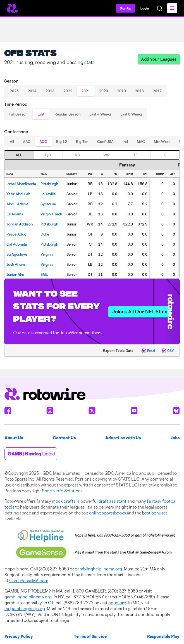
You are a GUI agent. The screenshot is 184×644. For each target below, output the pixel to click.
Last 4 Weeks (100, 114)
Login (145, 8)
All (12, 142)
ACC (43, 142)
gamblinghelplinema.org (98, 569)
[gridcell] (21, 184)
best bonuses (155, 513)
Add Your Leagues (159, 59)
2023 (50, 91)
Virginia (47, 254)
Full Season (18, 114)
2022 (68, 91)
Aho (15, 274)
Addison (20, 224)
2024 (32, 91)
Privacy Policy (19, 636)
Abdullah (18, 194)
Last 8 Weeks (131, 114)
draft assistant (113, 501)
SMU (44, 274)
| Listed (31, 454)
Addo (16, 234)
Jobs (175, 438)
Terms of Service (90, 636)
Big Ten (82, 142)
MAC (141, 142)
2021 (86, 91)
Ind (125, 142)
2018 (139, 91)
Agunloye (17, 254)
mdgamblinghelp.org (25, 609)
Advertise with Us (123, 438)
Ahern (16, 264)
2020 (104, 91)
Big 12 (62, 142)
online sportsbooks (107, 513)
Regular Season (67, 114)
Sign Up (126, 8)
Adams (17, 204)
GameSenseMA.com (29, 581)
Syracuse (48, 204)
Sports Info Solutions (62, 491)
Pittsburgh (49, 184)
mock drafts (64, 501)
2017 (157, 91)
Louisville (48, 194)
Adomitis (17, 244)
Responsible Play (163, 636)
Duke (45, 234)
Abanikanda (21, 184)
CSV (168, 351)
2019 (121, 91)
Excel (148, 351)
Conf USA (105, 142)
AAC (27, 142)
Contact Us (64, 438)
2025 (14, 91)
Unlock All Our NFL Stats (139, 312)
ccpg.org (117, 603)
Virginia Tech (51, 214)
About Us (14, 438)
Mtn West (162, 142)
